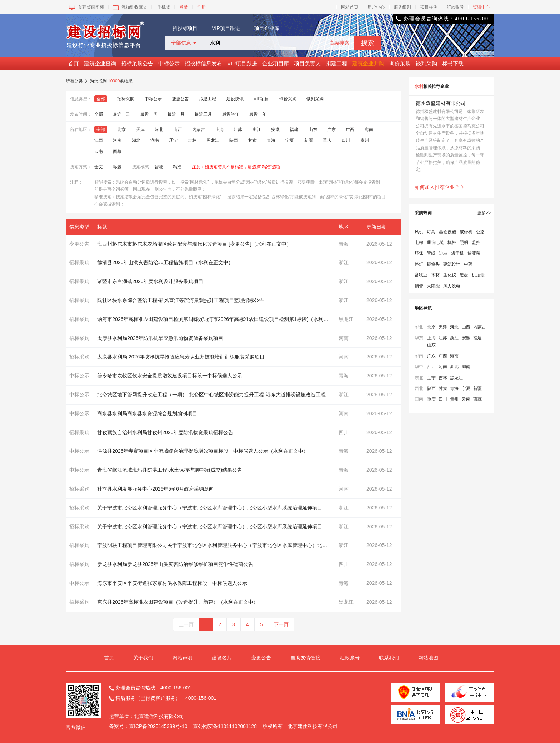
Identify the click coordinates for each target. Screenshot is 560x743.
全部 (101, 99)
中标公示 (169, 63)
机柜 (452, 242)
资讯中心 (481, 7)
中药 (468, 264)
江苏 (238, 130)
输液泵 (474, 253)
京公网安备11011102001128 (225, 726)
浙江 (257, 130)
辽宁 (173, 140)
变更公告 (180, 99)
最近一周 (149, 114)
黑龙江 (213, 140)
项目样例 (429, 7)
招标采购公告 (137, 63)
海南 (369, 130)
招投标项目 (185, 28)
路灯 (419, 264)
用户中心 (376, 7)
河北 (159, 130)
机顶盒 (478, 275)
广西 (350, 130)
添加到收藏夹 (129, 7)
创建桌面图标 (86, 7)
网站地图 (428, 658)
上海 (219, 130)
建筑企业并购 (368, 63)
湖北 (136, 140)
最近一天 (121, 114)
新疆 (309, 140)
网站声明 (182, 658)
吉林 (192, 140)
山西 (177, 130)
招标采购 (126, 99)
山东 (313, 130)
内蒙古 (199, 130)
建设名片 (222, 658)
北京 (121, 130)
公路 (480, 232)
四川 (346, 140)
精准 (177, 167)
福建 (294, 130)
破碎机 (466, 232)
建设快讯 (235, 99)
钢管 (419, 286)
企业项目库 (276, 63)
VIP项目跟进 (226, 28)
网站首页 (350, 7)
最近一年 (258, 114)
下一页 (281, 624)
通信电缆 (435, 242)
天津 (140, 130)
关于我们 (143, 658)
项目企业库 (267, 28)
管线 (431, 253)
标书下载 (453, 63)
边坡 (443, 253)
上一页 (186, 624)
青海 (271, 140)
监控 (476, 242)
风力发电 (452, 286)
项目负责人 (307, 63)
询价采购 (400, 63)
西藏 (117, 151)
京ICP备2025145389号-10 (158, 726)
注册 (201, 7)
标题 (117, 167)
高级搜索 (339, 43)
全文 (99, 167)
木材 (435, 275)
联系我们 (389, 658)
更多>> (484, 213)
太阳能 (433, 286)
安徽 (275, 130)
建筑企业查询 (100, 63)
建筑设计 (452, 264)
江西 (99, 140)
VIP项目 (261, 99)
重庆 (327, 140)
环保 (419, 253)
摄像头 (433, 264)
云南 (99, 151)
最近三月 (203, 114)
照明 (464, 242)
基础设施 (447, 232)
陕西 (234, 140)
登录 (184, 7)
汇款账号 (455, 7)
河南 (117, 140)
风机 (419, 232)
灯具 (431, 232)
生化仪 (450, 275)
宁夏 (290, 140)
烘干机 (457, 253)
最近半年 (231, 114)
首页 (74, 63)
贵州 (365, 140)
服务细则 (402, 7)
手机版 (164, 7)
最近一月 (176, 114)
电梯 (419, 242)
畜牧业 (421, 275)
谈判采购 (426, 63)
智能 (159, 167)
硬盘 (464, 275)
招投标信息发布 (203, 63)
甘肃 (252, 140)
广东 (331, 130)
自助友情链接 (305, 658)
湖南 (155, 140)
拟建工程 (336, 63)
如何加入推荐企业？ (440, 187)
